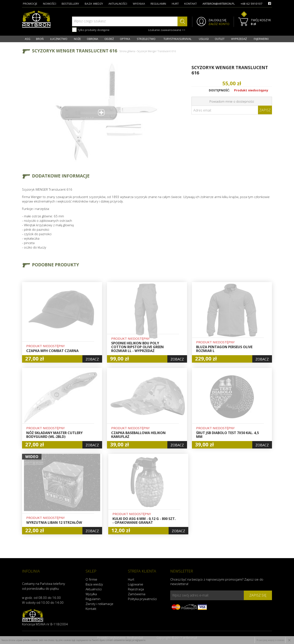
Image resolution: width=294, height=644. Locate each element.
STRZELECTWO (146, 39)
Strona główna (127, 51)
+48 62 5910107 (251, 4)
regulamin (158, 4)
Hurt (131, 579)
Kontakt (91, 609)
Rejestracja (136, 589)
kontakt (191, 4)
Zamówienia (137, 594)
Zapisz (265, 110)
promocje (30, 4)
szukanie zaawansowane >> (167, 30)
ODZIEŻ (109, 39)
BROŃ (40, 39)
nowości (50, 4)
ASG (28, 39)
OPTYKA (125, 39)
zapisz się (258, 595)
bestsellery (70, 4)
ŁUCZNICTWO (59, 39)
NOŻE (77, 39)
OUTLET (220, 39)
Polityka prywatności (142, 599)
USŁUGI (204, 39)
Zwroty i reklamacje (99, 604)
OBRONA (92, 39)
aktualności (118, 4)
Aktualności (94, 589)
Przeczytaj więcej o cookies (270, 640)
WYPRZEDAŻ (239, 39)
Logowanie (136, 584)
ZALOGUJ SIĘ (217, 20)
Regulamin (93, 599)
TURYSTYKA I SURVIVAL (178, 39)
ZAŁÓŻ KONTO (219, 24)
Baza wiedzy (94, 584)
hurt (175, 4)
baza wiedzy (94, 4)
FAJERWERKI (261, 39)
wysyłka (139, 4)
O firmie (91, 579)
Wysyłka (91, 594)
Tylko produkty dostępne (91, 30)
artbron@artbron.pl (219, 4)
